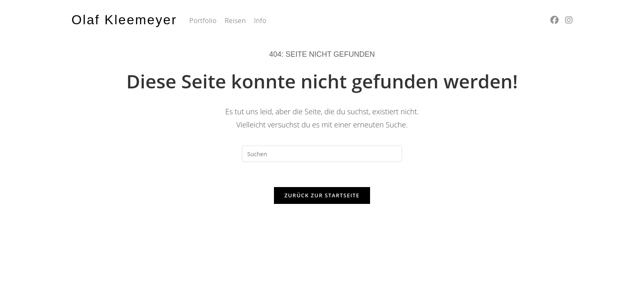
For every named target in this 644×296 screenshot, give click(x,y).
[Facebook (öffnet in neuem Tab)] (554, 20)
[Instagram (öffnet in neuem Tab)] (569, 20)
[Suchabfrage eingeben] (322, 154)
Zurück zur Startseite (322, 195)
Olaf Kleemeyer (124, 20)
